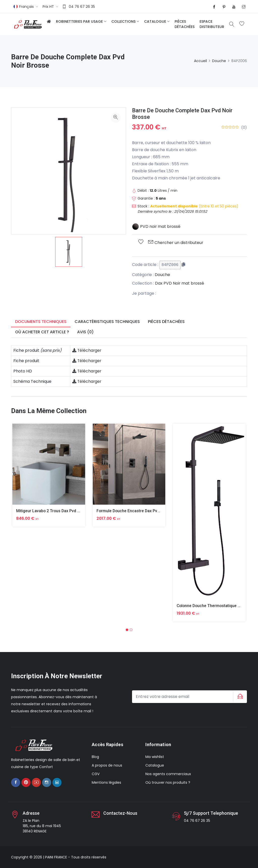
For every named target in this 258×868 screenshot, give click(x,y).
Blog (95, 756)
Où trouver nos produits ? (168, 782)
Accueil (200, 61)
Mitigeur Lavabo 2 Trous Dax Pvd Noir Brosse (58, 511)
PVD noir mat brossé (156, 226)
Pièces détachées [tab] (166, 322)
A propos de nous (107, 765)
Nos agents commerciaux (168, 774)
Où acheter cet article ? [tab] (42, 332)
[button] (127, 630)
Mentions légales (106, 782)
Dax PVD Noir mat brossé (180, 283)
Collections (123, 21)
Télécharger (87, 350)
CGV (96, 774)
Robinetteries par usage (79, 21)
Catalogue (155, 21)
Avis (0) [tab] (85, 332)
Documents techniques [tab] (41, 322)
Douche (219, 61)
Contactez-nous (120, 813)
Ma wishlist (155, 756)
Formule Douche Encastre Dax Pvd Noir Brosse (140, 511)
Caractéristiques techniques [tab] (107, 322)
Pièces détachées (185, 24)
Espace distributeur (212, 24)
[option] (69, 252)
